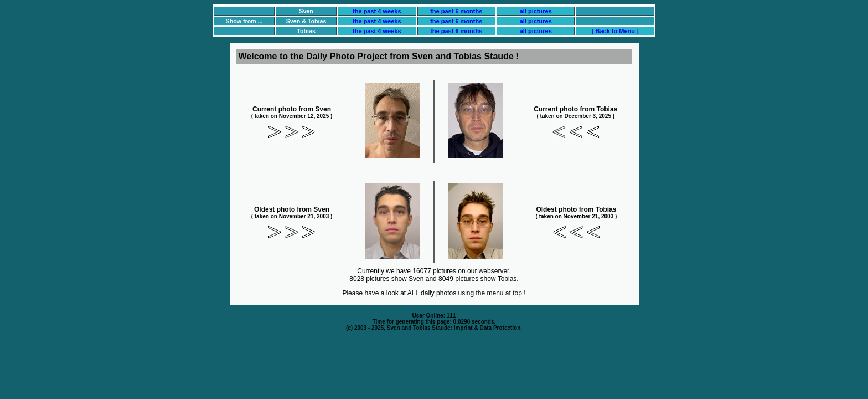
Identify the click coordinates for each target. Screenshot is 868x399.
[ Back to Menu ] (615, 31)
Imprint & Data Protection (487, 328)
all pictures (536, 11)
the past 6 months (456, 11)
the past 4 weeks (377, 11)
